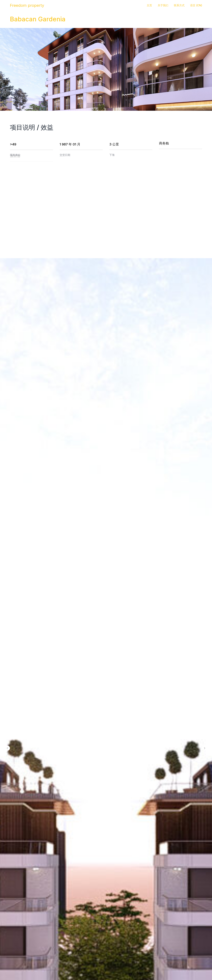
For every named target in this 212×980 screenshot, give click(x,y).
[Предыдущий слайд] (7, 748)
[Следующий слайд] (205, 748)
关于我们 (163, 5)
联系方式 (179, 5)
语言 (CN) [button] (196, 5)
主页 (149, 5)
